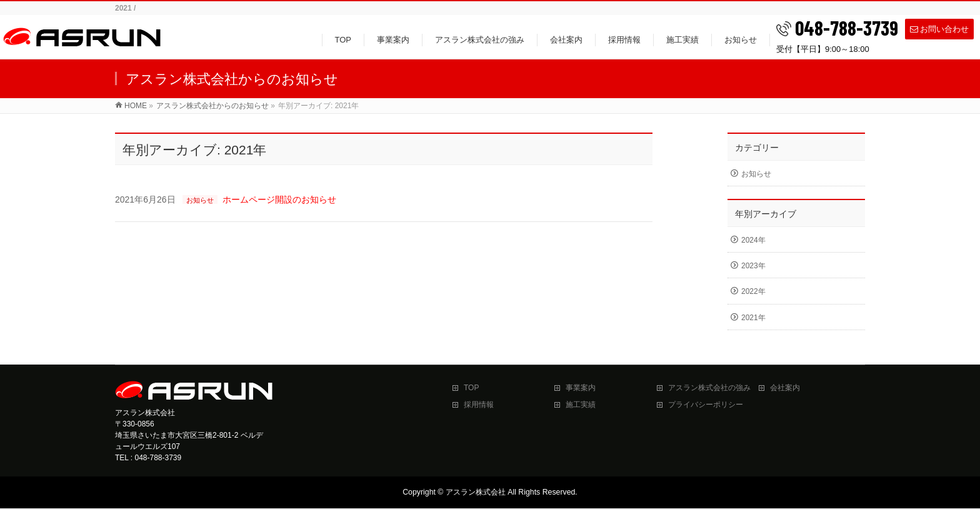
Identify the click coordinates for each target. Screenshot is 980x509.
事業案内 (581, 388)
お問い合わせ (939, 29)
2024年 (753, 240)
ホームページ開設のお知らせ (279, 199)
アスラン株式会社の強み (709, 388)
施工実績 (581, 405)
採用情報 (479, 405)
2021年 (753, 318)
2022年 (753, 291)
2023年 (753, 266)
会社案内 (785, 388)
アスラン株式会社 (476, 492)
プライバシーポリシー (706, 405)
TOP (471, 388)
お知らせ (200, 200)
